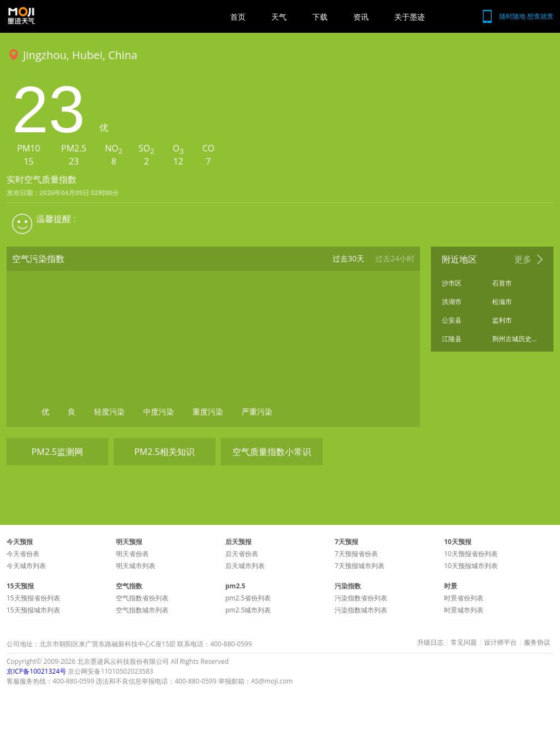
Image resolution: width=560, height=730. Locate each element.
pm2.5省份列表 (248, 598)
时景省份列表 (464, 598)
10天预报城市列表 (471, 566)
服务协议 (537, 643)
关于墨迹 (410, 17)
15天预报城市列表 (33, 610)
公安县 (452, 320)
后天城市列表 (245, 566)
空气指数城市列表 (142, 610)
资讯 (361, 17)
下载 (320, 17)
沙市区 (452, 283)
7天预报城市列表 (360, 566)
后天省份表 (242, 554)
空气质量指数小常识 (272, 452)
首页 (238, 17)
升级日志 (430, 643)
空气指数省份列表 (142, 598)
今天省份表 (23, 554)
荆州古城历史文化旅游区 (515, 339)
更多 (523, 259)
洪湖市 (452, 302)
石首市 (502, 283)
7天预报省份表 (356, 554)
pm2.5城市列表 (248, 610)
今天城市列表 (26, 566)
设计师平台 (500, 643)
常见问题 (464, 643)
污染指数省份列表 (361, 598)
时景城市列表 (464, 610)
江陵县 (452, 339)
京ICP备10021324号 (36, 671)
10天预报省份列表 (471, 554)
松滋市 (502, 302)
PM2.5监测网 (58, 452)
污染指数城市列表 (361, 610)
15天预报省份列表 (33, 598)
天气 (279, 17)
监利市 (502, 320)
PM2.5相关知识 (165, 452)
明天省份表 (132, 554)
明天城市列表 (136, 566)
